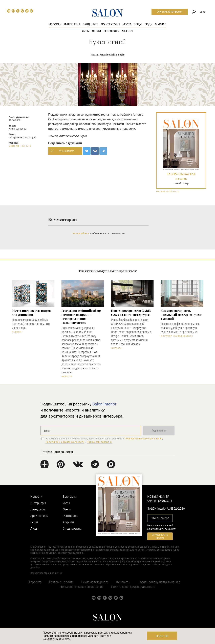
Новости (55, 24)
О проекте (35, 582)
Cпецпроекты (72, 529)
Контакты (123, 582)
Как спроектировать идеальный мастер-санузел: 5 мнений (181, 315)
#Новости (17, 332)
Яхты (86, 31)
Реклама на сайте (61, 582)
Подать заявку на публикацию (159, 582)
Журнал (161, 24)
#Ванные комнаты (183, 336)
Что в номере (160, 518)
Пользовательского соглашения (144, 439)
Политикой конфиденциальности (65, 442)
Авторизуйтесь (81, 233)
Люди (148, 24)
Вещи (138, 24)
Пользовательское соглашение (82, 587)
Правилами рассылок (100, 442)
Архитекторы (110, 24)
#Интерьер (166, 336)
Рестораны (111, 31)
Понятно (162, 636)
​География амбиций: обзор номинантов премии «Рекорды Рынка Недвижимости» (81, 317)
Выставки (70, 497)
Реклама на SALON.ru (167, 192)
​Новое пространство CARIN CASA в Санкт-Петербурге (131, 313)
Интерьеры (72, 24)
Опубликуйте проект (170, 12)
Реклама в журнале (95, 582)
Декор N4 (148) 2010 (20, 146)
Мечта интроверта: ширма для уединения (32, 313)
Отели (96, 31)
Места (127, 24)
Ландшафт (90, 24)
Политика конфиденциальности (133, 587)
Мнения (127, 31)
